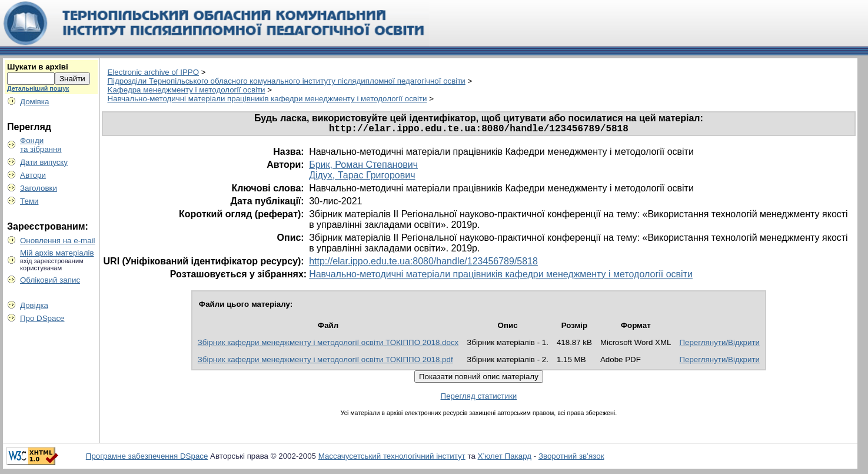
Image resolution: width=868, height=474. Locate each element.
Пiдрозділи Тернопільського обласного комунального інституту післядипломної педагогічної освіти (287, 81)
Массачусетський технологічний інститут (392, 458)
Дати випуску (44, 162)
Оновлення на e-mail (58, 241)
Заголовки (39, 188)
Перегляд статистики (479, 398)
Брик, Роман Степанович (363, 167)
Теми (29, 201)
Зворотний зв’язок (571, 458)
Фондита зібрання (41, 145)
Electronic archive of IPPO (154, 72)
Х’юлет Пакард (505, 458)
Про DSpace (42, 318)
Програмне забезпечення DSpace (147, 458)
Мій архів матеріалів (57, 253)
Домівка (34, 102)
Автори (33, 175)
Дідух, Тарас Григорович (362, 178)
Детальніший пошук (38, 88)
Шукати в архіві (38, 67)
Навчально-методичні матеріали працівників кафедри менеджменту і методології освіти (267, 99)
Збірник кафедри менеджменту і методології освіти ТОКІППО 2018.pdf (325, 362)
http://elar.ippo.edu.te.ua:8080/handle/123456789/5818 (423, 263)
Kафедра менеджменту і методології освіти (187, 90)
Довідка (34, 305)
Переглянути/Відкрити (719, 345)
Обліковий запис (50, 280)
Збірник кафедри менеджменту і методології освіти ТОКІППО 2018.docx (328, 345)
